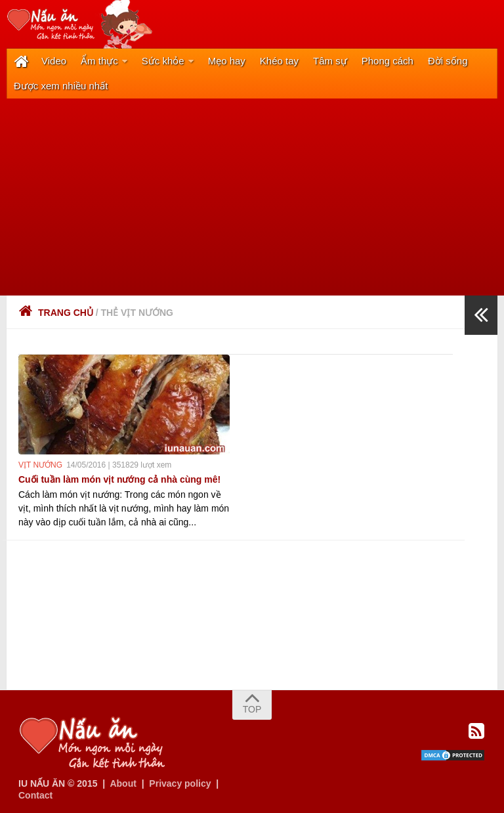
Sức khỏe (163, 61)
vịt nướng (40, 465)
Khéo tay (279, 61)
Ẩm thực (99, 61)
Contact (35, 795)
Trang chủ (56, 313)
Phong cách (388, 61)
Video (54, 61)
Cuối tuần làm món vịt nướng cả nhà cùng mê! (119, 479)
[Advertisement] (252, 197)
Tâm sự (330, 61)
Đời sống (448, 61)
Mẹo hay (227, 61)
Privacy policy (180, 783)
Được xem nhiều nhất (61, 86)
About (123, 783)
